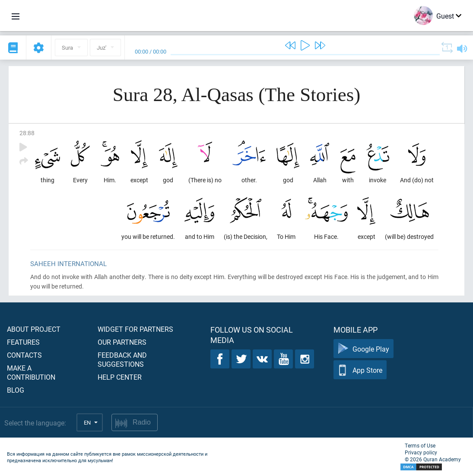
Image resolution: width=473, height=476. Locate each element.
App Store (360, 370)
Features (23, 342)
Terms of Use (420, 445)
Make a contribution (31, 372)
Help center (120, 377)
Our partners (122, 342)
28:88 (27, 133)
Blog (16, 390)
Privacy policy (421, 452)
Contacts (24, 355)
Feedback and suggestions (122, 359)
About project (34, 329)
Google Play (363, 349)
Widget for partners (135, 329)
